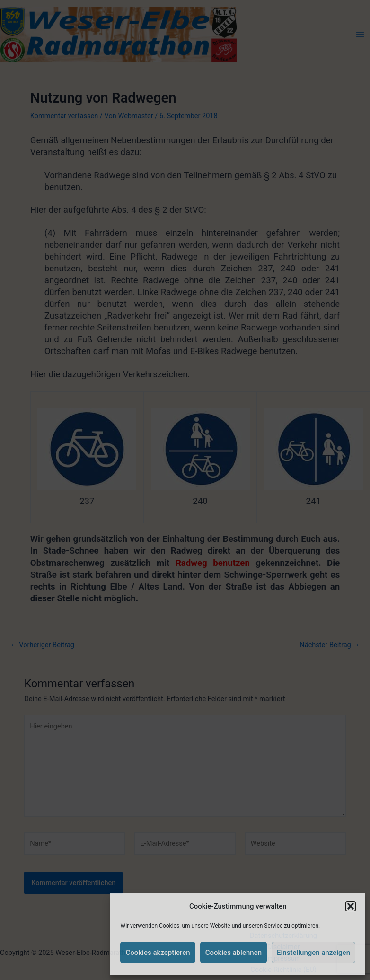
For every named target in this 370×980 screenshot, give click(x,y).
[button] (351, 906)
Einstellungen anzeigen (313, 953)
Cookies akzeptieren (158, 953)
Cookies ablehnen (233, 953)
